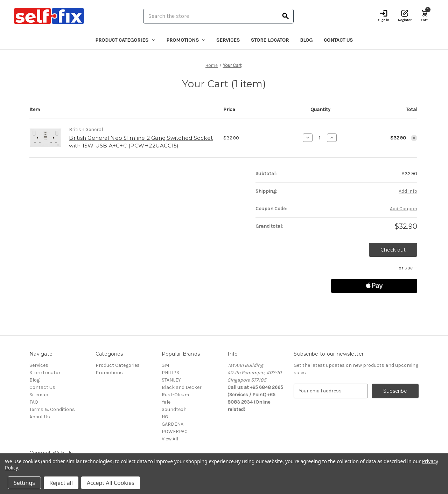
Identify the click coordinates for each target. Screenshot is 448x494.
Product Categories (125, 40)
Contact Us (338, 40)
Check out (393, 250)
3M (165, 365)
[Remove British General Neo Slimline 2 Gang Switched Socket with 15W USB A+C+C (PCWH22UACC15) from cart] (414, 138)
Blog (306, 40)
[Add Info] (408, 191)
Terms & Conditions (52, 409)
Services (228, 40)
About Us (40, 417)
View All (170, 439)
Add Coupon (404, 209)
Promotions (186, 40)
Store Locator (270, 40)
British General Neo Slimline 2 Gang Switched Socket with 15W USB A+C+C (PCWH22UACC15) (141, 142)
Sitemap (39, 395)
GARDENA (173, 424)
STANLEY (171, 380)
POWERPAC (175, 431)
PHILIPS (170, 373)
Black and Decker (182, 387)
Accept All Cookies (111, 483)
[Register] (405, 16)
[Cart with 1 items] (425, 16)
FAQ (34, 402)
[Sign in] (384, 16)
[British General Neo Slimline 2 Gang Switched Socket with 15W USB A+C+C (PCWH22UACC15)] (320, 138)
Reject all (61, 483)
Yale (166, 402)
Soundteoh (174, 409)
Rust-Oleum (175, 395)
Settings (24, 483)
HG (165, 417)
